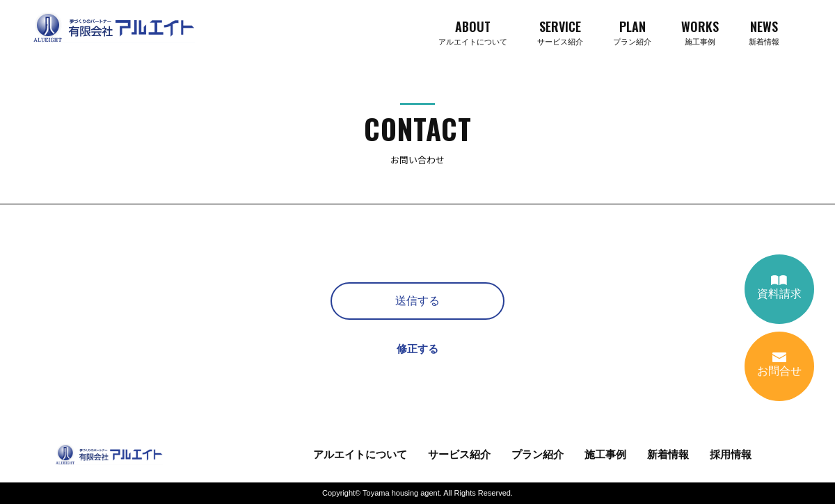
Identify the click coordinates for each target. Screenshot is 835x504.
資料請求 (779, 287)
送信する (417, 301)
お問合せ (779, 365)
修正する (417, 349)
